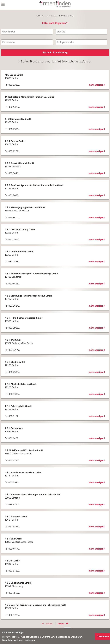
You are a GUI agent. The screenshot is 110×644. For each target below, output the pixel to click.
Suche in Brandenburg (55, 52)
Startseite (42, 16)
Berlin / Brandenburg (62, 16)
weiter (64, 623)
